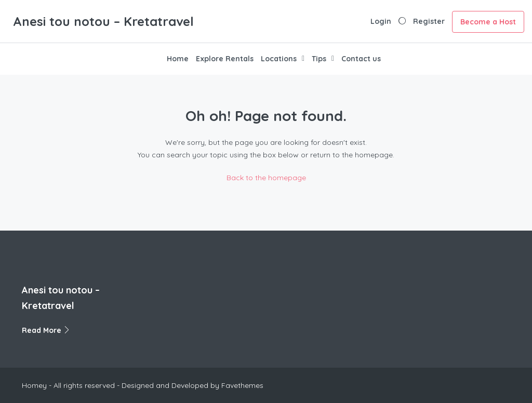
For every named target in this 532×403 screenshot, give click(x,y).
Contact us (361, 59)
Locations (279, 59)
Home (178, 59)
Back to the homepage (266, 178)
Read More (46, 330)
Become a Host (488, 22)
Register (429, 21)
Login (381, 21)
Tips (319, 59)
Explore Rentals (225, 59)
